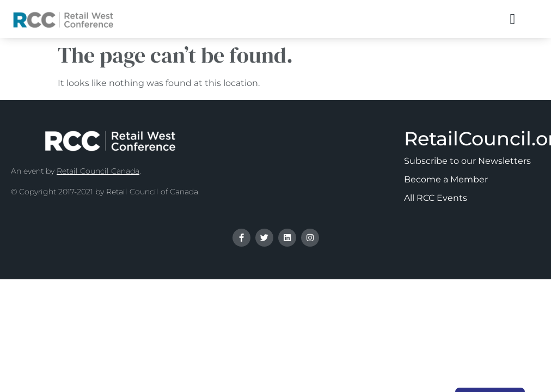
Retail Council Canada (98, 171)
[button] (513, 19)
